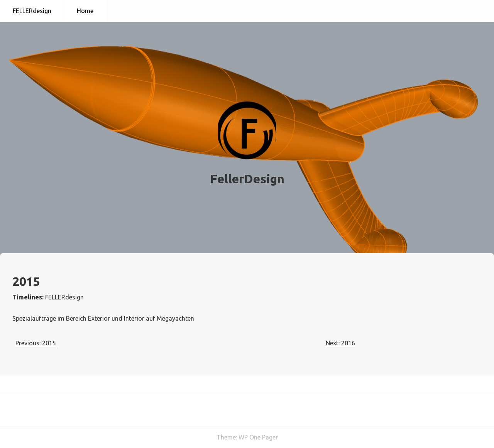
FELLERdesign (32, 11)
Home (85, 11)
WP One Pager (258, 437)
